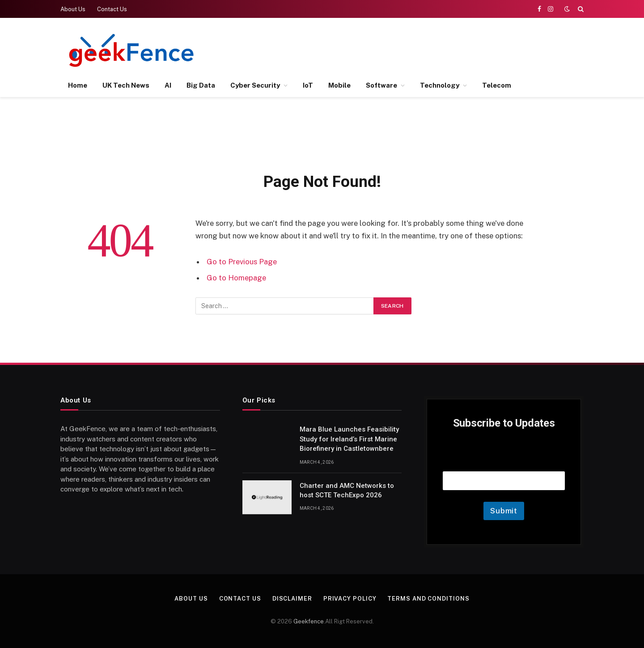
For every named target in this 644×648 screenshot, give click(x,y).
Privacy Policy (350, 599)
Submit (504, 511)
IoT (308, 85)
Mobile (339, 85)
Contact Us (112, 9)
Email (504, 460)
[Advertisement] (421, 49)
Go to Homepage (236, 278)
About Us (73, 9)
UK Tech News (126, 85)
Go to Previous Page (242, 262)
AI (168, 85)
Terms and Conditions (429, 599)
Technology (440, 85)
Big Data (201, 85)
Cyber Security (255, 85)
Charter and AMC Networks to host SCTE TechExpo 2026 (347, 490)
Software (381, 85)
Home (78, 85)
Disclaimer (292, 599)
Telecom (497, 85)
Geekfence (309, 621)
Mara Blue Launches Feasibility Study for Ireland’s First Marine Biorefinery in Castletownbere (349, 439)
